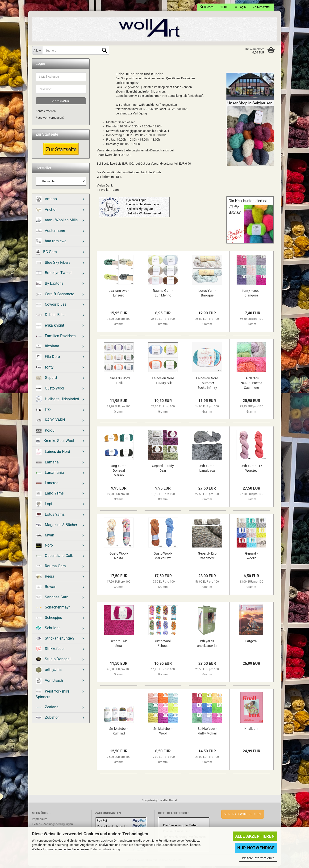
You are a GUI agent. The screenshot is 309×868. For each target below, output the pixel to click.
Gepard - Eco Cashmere (207, 557)
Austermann (50, 232)
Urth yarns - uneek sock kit (207, 645)
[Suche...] (37, 50)
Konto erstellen (46, 113)
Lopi (44, 506)
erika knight (50, 327)
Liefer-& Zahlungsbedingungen (52, 826)
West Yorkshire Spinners (52, 696)
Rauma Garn (51, 568)
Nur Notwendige (256, 848)
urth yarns (49, 671)
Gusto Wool (50, 390)
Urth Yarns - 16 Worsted (251, 470)
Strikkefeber (50, 651)
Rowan (46, 588)
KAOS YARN (50, 422)
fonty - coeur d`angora (251, 295)
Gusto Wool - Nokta (119, 557)
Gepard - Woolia (251, 557)
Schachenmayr (53, 609)
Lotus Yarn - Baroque (207, 295)
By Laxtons (50, 285)
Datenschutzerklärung (105, 849)
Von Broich (49, 682)
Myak (45, 537)
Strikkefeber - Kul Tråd (119, 733)
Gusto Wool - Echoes (163, 645)
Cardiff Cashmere (55, 296)
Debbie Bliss (50, 316)
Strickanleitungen (55, 640)
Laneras (47, 485)
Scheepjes (49, 619)
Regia (45, 578)
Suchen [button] (207, 7)
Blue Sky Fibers (53, 264)
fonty (45, 369)
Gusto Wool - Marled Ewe (163, 557)
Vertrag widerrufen (243, 816)
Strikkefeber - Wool (163, 733)
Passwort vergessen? (50, 119)
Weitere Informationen (258, 858)
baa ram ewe (51, 243)
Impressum (40, 821)
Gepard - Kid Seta (119, 645)
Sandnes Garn (52, 599)
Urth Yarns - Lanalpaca (207, 470)
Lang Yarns (50, 495)
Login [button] (240, 7)
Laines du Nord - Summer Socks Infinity (207, 385)
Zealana (47, 709)
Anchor (46, 211)
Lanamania (50, 474)
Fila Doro (48, 359)
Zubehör (47, 719)
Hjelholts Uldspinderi (57, 401)
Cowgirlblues (51, 306)
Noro (44, 547)
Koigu (45, 432)
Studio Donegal (53, 661)
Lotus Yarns (50, 516)
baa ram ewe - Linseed (119, 295)
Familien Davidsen (56, 338)
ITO (43, 411)
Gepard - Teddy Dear (163, 470)
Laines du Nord (53, 453)
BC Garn (46, 254)
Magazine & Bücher (56, 526)
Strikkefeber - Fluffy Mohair (207, 733)
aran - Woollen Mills (57, 222)
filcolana (47, 348)
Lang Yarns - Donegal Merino (119, 472)
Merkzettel (261, 7)
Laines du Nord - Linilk (119, 382)
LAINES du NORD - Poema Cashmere (251, 385)
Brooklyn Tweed (54, 274)
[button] (224, 7)
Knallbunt (251, 730)
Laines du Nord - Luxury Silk (163, 382)
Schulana (48, 630)
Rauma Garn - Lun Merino (163, 295)
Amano (46, 201)
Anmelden (61, 102)
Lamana (47, 464)
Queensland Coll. (54, 557)
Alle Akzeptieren (255, 836)
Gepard (46, 379)
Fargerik (251, 643)
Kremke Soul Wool (55, 443)
